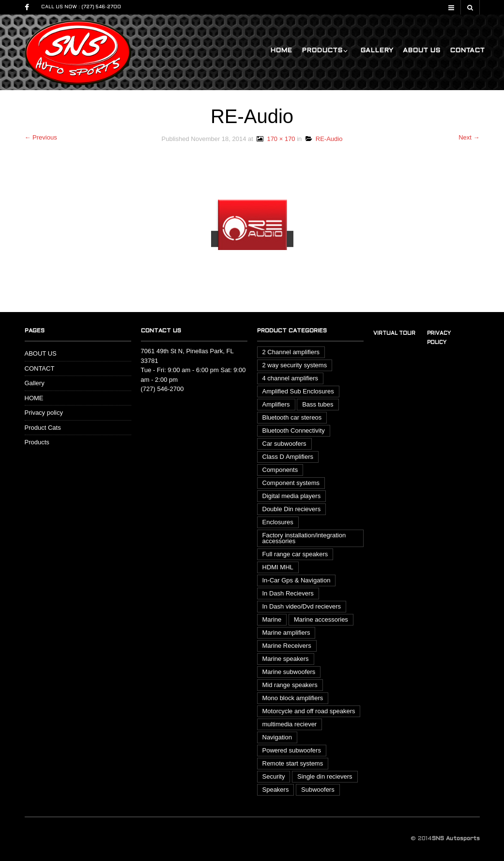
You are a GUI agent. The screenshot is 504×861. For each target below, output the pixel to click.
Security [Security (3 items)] (274, 776)
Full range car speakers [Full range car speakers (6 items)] (295, 554)
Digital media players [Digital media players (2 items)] (292, 496)
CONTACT (467, 51)
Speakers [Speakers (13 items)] (276, 790)
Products (322, 51)
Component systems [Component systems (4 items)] (291, 483)
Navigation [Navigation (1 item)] (277, 737)
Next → (469, 137)
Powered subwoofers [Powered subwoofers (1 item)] (292, 750)
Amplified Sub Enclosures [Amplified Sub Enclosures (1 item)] (298, 391)
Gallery (377, 51)
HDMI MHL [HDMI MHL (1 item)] (278, 567)
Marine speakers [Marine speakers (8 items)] (286, 659)
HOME (281, 51)
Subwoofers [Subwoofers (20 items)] (318, 790)
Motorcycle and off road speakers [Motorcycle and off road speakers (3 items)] (309, 711)
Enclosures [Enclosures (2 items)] (278, 522)
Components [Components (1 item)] (280, 470)
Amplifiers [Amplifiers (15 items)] (276, 404)
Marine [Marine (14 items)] (272, 619)
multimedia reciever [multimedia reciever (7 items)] (290, 724)
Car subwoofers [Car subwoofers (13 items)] (284, 444)
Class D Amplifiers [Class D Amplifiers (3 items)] (288, 457)
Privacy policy (44, 413)
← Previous (41, 137)
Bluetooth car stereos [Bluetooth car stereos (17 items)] (292, 417)
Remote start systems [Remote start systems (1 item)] (293, 763)
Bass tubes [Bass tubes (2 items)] (318, 404)
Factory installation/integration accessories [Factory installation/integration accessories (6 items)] (304, 538)
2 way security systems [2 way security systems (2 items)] (295, 365)
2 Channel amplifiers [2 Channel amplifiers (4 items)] (291, 352)
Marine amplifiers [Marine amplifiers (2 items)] (286, 633)
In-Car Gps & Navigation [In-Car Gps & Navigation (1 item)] (297, 580)
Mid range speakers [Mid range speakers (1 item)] (290, 685)
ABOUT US (421, 51)
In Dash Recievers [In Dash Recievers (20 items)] (288, 593)
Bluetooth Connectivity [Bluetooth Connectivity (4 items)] (294, 430)
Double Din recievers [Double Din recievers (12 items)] (292, 509)
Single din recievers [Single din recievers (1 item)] (325, 776)
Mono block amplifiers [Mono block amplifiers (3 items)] (293, 698)
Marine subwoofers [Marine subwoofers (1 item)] (289, 672)
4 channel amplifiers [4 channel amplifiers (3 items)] (290, 378)
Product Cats (43, 428)
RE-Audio (324, 139)
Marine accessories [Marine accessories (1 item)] (321, 619)
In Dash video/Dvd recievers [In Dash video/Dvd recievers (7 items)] (302, 606)
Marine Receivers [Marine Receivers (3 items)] (287, 646)
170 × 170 (275, 139)
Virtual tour (394, 333)
